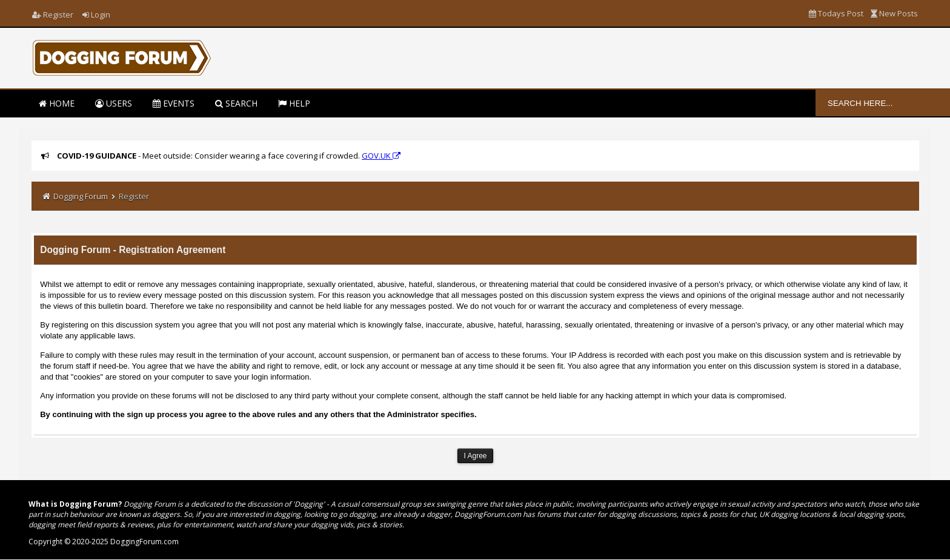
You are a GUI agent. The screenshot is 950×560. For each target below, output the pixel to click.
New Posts (894, 13)
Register (53, 15)
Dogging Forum (81, 196)
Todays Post (836, 13)
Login (96, 15)
